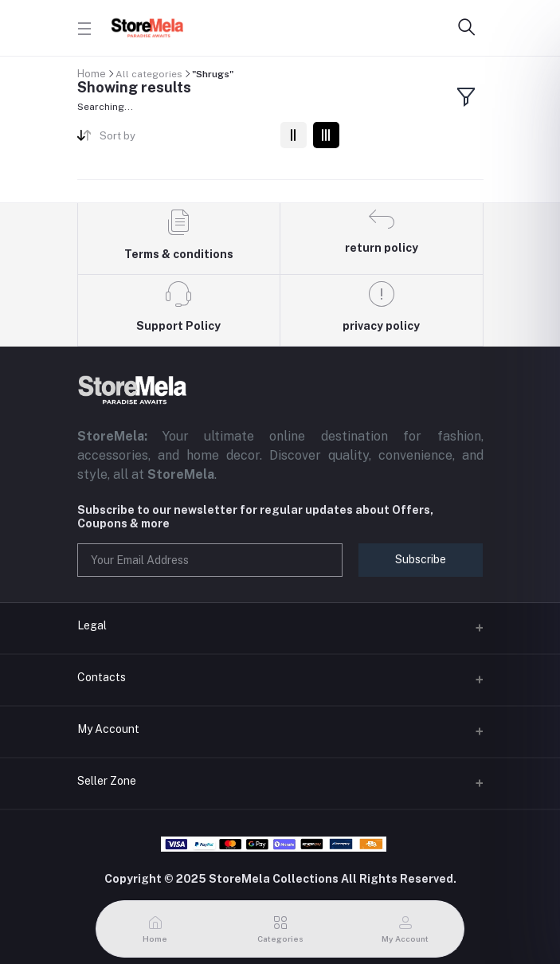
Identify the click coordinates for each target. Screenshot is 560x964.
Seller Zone (107, 781)
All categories (149, 74)
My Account (108, 729)
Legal (92, 625)
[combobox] (184, 139)
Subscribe (421, 559)
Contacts (102, 677)
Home (92, 74)
